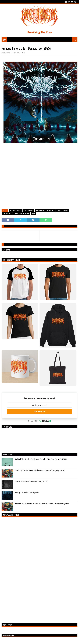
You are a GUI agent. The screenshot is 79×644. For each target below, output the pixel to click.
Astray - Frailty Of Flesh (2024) (27, 492)
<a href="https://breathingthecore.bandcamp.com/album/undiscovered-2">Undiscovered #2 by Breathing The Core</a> (24, 569)
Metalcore (7, 214)
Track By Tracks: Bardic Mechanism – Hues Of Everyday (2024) (40, 470)
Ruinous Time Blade (22, 214)
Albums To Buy (15, 210)
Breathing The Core (40, 32)
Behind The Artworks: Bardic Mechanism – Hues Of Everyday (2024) (42, 504)
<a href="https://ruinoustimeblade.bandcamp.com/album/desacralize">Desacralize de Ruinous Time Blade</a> (39, 177)
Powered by (39, 421)
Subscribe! (40, 412)
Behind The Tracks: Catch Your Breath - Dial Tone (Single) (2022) (41, 459)
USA (34, 214)
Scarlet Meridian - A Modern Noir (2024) (31, 481)
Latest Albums (63, 210)
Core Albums (28, 210)
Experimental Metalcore (45, 210)
